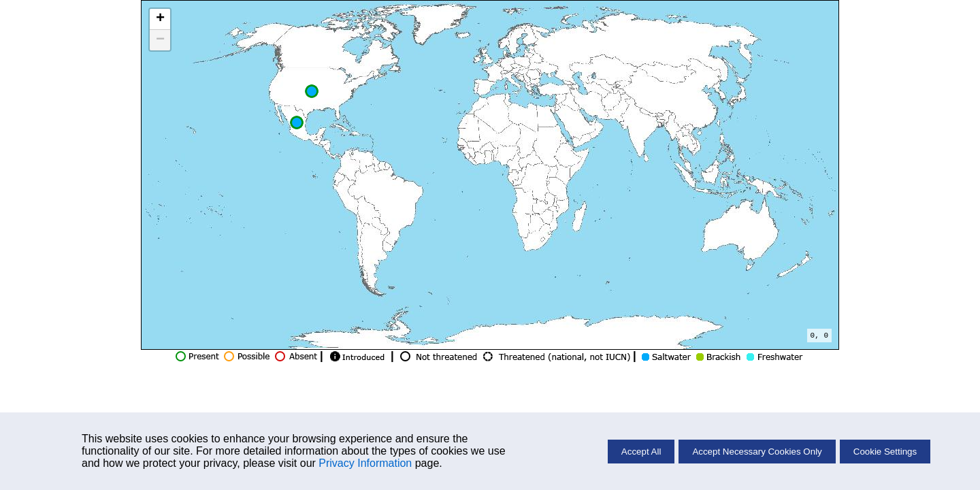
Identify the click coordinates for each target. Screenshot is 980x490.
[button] (297, 122)
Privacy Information (365, 463)
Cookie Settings (885, 452)
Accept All (641, 452)
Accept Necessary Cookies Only (757, 452)
